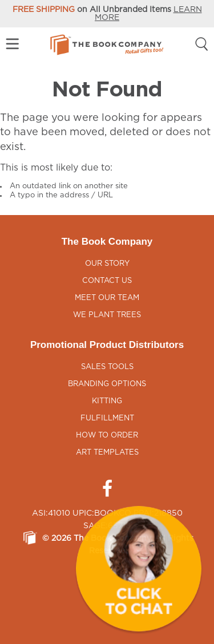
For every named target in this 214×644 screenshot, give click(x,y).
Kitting (107, 401)
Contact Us (107, 281)
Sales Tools (107, 367)
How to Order (107, 436)
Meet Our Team (107, 298)
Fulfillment (107, 418)
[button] (139, 569)
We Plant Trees (107, 315)
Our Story (107, 264)
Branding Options (107, 384)
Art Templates (107, 453)
